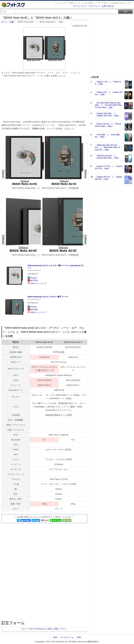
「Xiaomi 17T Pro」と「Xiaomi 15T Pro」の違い (109, 167)
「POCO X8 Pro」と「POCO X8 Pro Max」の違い (108, 125)
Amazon (34, 278)
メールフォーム (67, 637)
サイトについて (80, 6)
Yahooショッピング (38, 283)
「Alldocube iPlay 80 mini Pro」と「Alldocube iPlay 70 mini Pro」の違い (107, 147)
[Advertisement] (44, 100)
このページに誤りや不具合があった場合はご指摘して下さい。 (44, 629)
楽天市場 (34, 280)
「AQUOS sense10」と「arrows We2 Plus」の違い (107, 157)
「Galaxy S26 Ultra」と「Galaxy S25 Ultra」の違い (107, 115)
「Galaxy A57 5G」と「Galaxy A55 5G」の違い (108, 178)
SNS (79, 637)
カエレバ (38, 270)
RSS (55, 637)
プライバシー (94, 6)
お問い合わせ (108, 6)
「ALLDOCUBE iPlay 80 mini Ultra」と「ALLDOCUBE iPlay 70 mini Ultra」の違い (108, 105)
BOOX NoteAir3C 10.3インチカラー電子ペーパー (48, 297)
